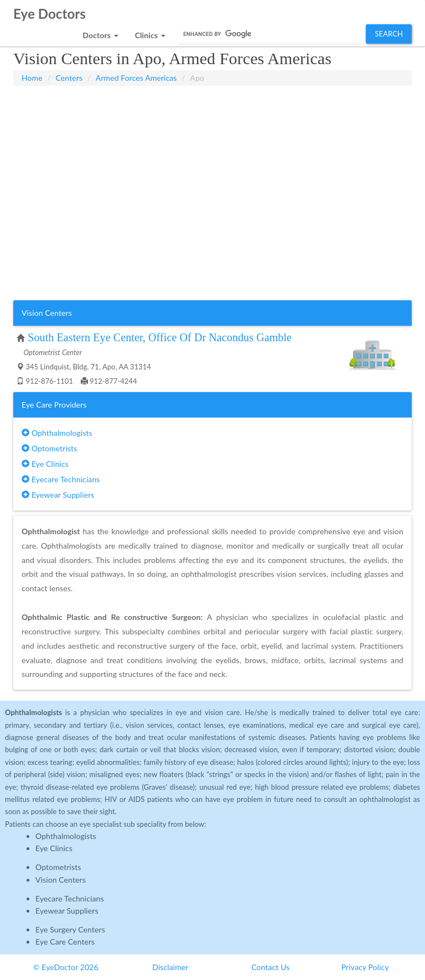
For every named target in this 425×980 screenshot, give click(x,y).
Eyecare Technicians (61, 479)
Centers (69, 78)
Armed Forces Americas (136, 78)
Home (32, 78)
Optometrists (49, 448)
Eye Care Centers (65, 942)
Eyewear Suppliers (58, 495)
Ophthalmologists (57, 433)
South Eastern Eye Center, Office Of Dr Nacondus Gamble (160, 337)
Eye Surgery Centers (70, 929)
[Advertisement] (212, 113)
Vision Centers (61, 880)
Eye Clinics (45, 464)
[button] (100, 32)
